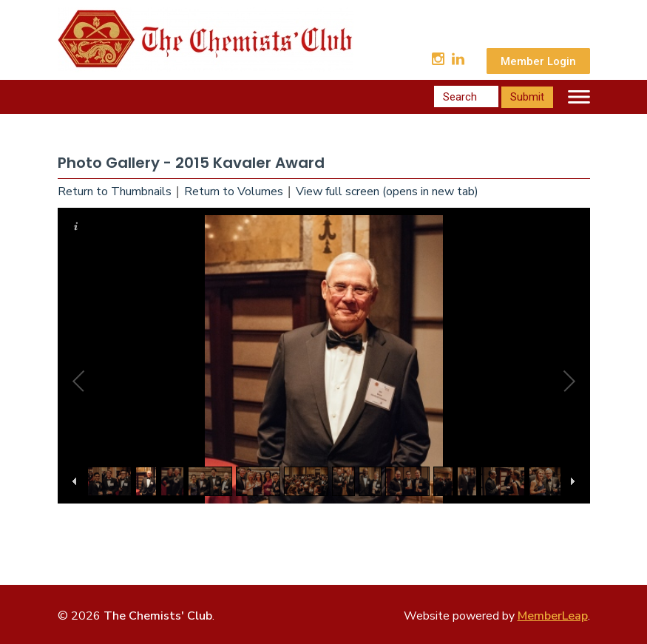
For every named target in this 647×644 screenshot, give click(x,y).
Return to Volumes (234, 191)
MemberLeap (553, 616)
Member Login (538, 61)
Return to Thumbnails (115, 191)
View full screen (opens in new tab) (387, 191)
